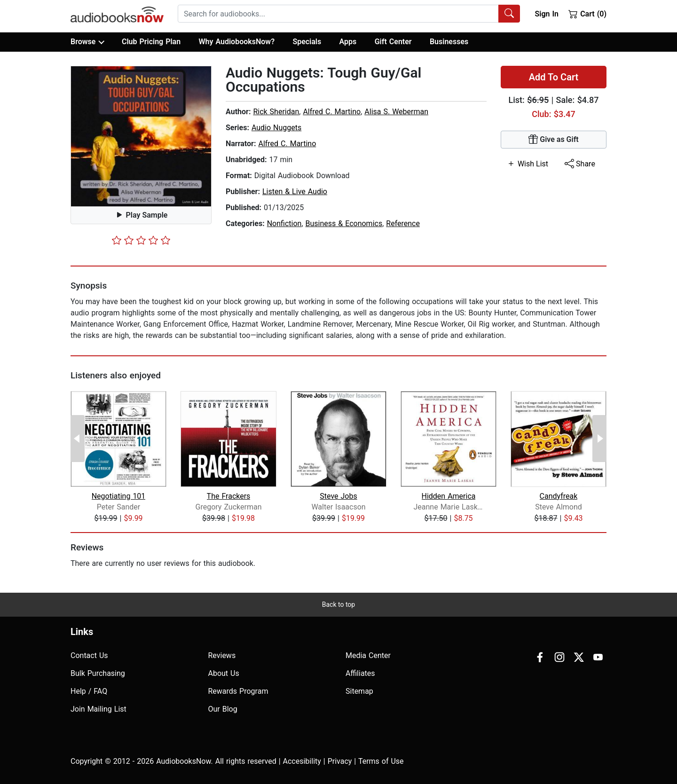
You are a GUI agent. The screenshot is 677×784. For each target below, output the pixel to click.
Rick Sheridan (276, 112)
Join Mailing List (98, 709)
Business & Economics (344, 223)
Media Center (368, 655)
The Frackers (229, 496)
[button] (141, 136)
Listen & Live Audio (295, 192)
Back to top (338, 604)
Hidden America (449, 496)
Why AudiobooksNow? (237, 42)
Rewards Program (238, 691)
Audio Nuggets (276, 128)
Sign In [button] (546, 14)
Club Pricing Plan (151, 42)
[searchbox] (338, 14)
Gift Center (393, 42)
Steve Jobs (338, 496)
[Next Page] (599, 439)
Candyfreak (559, 496)
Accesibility (302, 761)
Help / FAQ (89, 691)
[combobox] (349, 14)
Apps (348, 42)
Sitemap (359, 691)
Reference (403, 223)
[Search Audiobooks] (509, 14)
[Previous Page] (78, 439)
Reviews (222, 655)
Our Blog (223, 709)
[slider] (141, 240)
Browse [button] (87, 42)
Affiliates (360, 673)
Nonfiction (284, 223)
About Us (224, 673)
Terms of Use (381, 761)
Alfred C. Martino (332, 112)
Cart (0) (587, 14)
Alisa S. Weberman (396, 112)
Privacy (340, 761)
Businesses (449, 42)
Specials (307, 42)
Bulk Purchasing (98, 673)
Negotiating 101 (119, 496)
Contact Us (89, 655)
